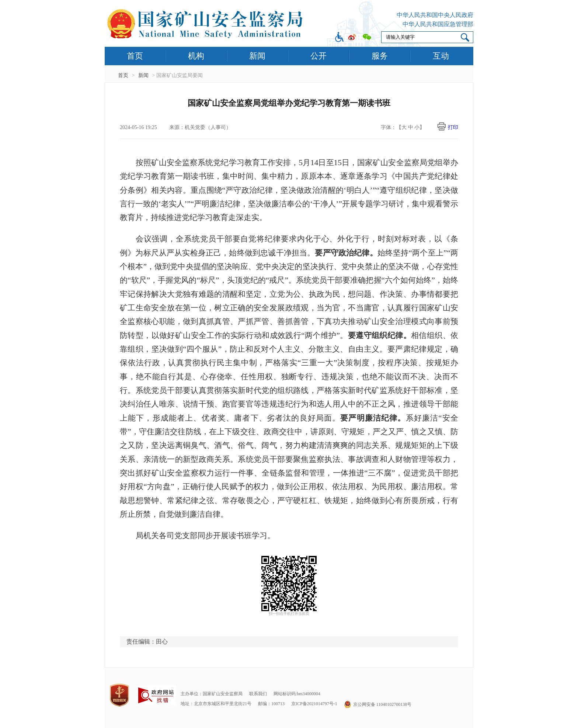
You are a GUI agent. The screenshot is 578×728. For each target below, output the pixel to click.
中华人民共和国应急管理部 (438, 24)
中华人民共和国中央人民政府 (435, 15)
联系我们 (258, 694)
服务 (380, 56)
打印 (453, 127)
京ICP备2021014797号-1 (314, 704)
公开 (318, 56)
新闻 (257, 56)
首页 (135, 56)
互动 (441, 56)
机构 (196, 56)
